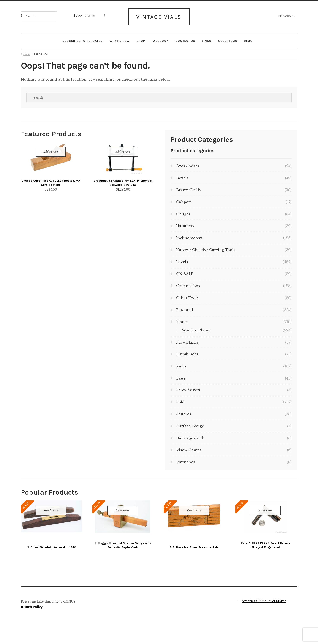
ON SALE (185, 272)
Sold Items (228, 39)
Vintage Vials (159, 16)
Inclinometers (189, 236)
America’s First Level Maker (264, 599)
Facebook (160, 39)
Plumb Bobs (187, 352)
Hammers (185, 224)
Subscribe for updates (82, 39)
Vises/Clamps (189, 448)
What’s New (120, 39)
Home (27, 52)
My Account (286, 16)
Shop (141, 39)
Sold (180, 400)
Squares (184, 412)
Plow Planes (187, 340)
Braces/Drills (188, 188)
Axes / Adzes (188, 164)
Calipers (184, 200)
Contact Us (185, 39)
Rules (181, 364)
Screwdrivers (188, 388)
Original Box (188, 284)
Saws (181, 376)
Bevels (182, 176)
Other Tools (187, 296)
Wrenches (186, 460)
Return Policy (32, 605)
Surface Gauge (190, 424)
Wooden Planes (196, 328)
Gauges (183, 212)
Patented (185, 308)
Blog (248, 39)
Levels (182, 260)
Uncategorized (190, 436)
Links (207, 39)
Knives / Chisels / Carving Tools (206, 248)
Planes (182, 320)
